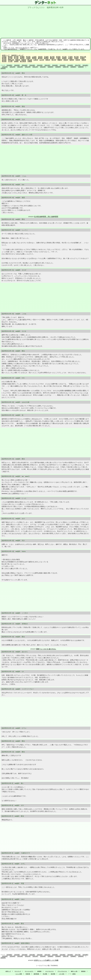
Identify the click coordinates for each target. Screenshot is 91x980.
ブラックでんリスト (62, 971)
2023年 (32, 65)
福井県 (22, 58)
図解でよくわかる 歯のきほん (46, 649)
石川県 (16, 58)
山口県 (42, 60)
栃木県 (52, 57)
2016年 (85, 65)
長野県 (34, 58)
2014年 (13, 67)
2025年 (17, 65)
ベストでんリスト (49, 971)
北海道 (4, 57)
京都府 (70, 58)
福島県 (40, 57)
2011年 (35, 67)
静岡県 (46, 58)
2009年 (50, 67)
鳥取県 (18, 60)
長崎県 (84, 60)
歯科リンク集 (74, 971)
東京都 (76, 57)
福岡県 (72, 60)
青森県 (10, 57)
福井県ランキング (17, 55)
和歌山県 (11, 60)
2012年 (28, 67)
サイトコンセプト (21, 48)
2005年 (81, 67)
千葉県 (70, 57)
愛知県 (52, 58)
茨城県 (46, 57)
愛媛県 (60, 60)
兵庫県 (82, 58)
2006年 (73, 67)
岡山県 (30, 60)
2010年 (43, 67)
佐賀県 (78, 60)
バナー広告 (62, 974)
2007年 (66, 67)
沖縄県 (30, 61)
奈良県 (4, 60)
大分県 (10, 61)
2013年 (20, 67)
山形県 (34, 57)
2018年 (70, 65)
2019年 (63, 65)
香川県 (54, 60)
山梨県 (28, 58)
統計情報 (53, 974)
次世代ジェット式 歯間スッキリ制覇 (46, 960)
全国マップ (6, 55)
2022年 (40, 65)
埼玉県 (64, 57)
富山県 (10, 58)
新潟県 (4, 58)
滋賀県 (64, 58)
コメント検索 (19, 974)
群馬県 (58, 57)
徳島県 (48, 60)
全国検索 (39, 971)
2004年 (3, 68)
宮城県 (22, 57)
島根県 (24, 60)
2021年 (47, 65)
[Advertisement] (45, 23)
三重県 (58, 58)
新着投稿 (83, 971)
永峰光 (74, 974)
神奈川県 (83, 57)
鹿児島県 (23, 61)
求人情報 (45, 974)
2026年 (9, 65)
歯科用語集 (36, 974)
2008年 (58, 67)
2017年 (78, 65)
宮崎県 (16, 61)
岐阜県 (40, 58)
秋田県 (28, 57)
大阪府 (76, 58)
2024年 (25, 65)
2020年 (55, 65)
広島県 (36, 60)
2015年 (5, 67)
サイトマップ (18, 971)
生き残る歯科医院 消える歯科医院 (46, 217)
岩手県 (16, 57)
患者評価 (28, 974)
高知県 (66, 60)
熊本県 (4, 61)
